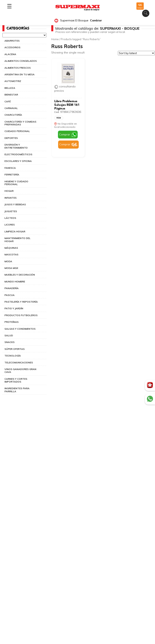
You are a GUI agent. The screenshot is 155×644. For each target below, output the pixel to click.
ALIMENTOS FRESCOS (18, 68)
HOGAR (9, 191)
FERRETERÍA (12, 175)
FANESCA (10, 168)
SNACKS (9, 342)
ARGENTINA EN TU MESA (19, 74)
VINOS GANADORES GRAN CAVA (20, 371)
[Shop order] (136, 53)
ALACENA (10, 54)
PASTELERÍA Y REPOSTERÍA (21, 302)
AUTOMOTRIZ (13, 81)
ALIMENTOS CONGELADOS (21, 61)
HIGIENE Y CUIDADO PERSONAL (16, 183)
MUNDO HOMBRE (15, 282)
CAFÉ (8, 101)
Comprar (65, 134)
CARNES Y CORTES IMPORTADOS (16, 380)
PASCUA (9, 295)
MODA (8, 261)
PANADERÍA (12, 288)
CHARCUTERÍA (13, 115)
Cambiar (96, 20)
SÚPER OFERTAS (15, 349)
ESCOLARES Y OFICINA (18, 161)
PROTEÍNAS (12, 322)
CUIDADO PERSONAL (17, 131)
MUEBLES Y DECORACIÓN (20, 275)
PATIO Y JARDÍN (14, 308)
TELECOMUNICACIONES (19, 362)
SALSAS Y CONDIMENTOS (20, 329)
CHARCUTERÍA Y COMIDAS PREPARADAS (20, 123)
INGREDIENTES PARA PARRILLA (17, 390)
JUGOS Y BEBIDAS (15, 204)
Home (55, 39)
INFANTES (10, 198)
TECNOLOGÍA (13, 356)
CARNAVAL (11, 108)
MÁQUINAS (11, 248)
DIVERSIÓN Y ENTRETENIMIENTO (16, 146)
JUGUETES (11, 211)
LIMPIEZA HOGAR (15, 231)
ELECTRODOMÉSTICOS (18, 154)
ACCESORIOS (12, 47)
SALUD (9, 335)
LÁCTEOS (10, 218)
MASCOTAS (11, 254)
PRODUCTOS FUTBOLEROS (21, 315)
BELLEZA (10, 88)
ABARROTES (12, 41)
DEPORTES (11, 138)
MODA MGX (11, 268)
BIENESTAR (11, 95)
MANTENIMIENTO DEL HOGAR (17, 240)
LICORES (10, 225)
